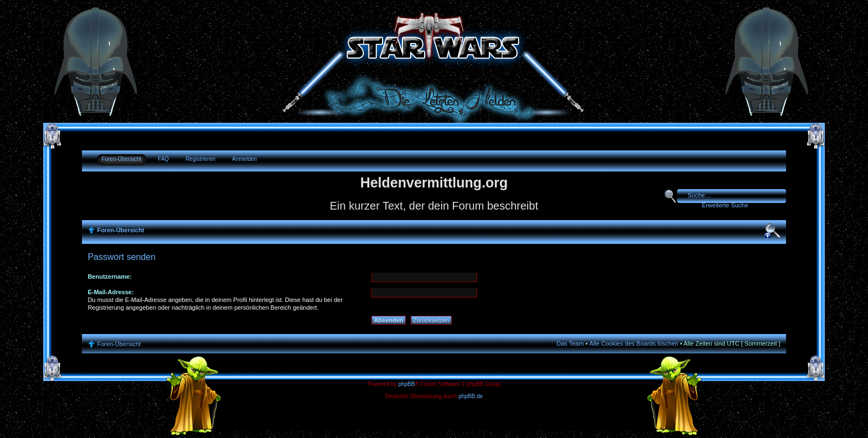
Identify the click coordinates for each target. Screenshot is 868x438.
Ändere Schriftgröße (772, 231)
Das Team (570, 343)
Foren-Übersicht (121, 159)
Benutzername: (109, 277)
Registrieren (200, 159)
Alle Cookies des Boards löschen (634, 343)
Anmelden (244, 159)
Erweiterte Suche (725, 205)
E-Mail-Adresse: (110, 292)
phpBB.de (471, 396)
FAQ (163, 159)
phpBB (406, 384)
